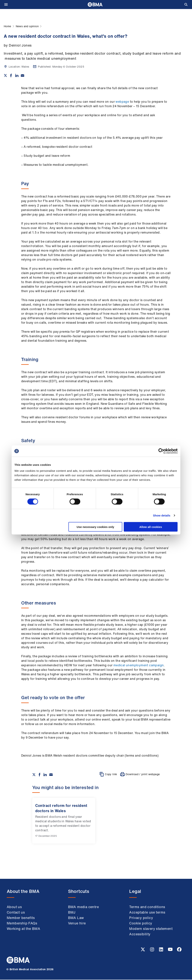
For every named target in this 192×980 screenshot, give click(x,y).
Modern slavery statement (151, 929)
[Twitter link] (143, 951)
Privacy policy (141, 918)
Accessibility (140, 934)
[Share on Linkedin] (17, 75)
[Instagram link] (152, 951)
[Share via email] (22, 75)
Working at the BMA (23, 929)
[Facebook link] (179, 951)
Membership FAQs (22, 923)
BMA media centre (83, 907)
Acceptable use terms (147, 913)
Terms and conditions (147, 907)
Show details (162, 515)
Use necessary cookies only (95, 527)
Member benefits (21, 918)
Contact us (16, 913)
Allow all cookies (151, 527)
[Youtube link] (171, 951)
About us (14, 907)
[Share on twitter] (5, 75)
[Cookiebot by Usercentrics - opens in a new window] (161, 451)
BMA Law (76, 918)
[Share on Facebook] (11, 75)
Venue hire (77, 923)
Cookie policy (141, 923)
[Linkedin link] (161, 951)
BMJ (72, 913)
